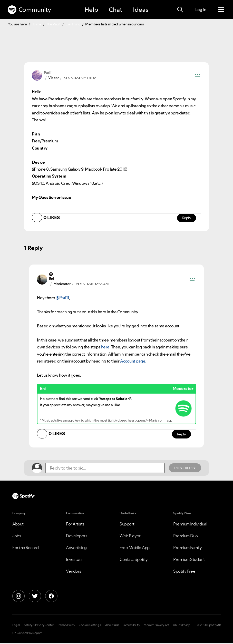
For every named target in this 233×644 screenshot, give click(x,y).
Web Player (130, 536)
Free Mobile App (135, 548)
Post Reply (185, 469)
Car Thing (73, 24)
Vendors (74, 572)
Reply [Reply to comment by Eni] (181, 435)
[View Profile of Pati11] (48, 73)
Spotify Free (184, 572)
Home (36, 24)
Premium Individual (190, 525)
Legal (16, 626)
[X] (35, 597)
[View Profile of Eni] (51, 279)
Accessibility (132, 626)
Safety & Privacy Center (39, 626)
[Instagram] (18, 597)
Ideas (141, 10)
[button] (198, 75)
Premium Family (187, 548)
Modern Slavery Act (156, 626)
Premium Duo (186, 536)
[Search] (180, 10)
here (105, 347)
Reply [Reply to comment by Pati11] (186, 218)
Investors (74, 560)
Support (127, 525)
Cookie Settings (90, 626)
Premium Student (189, 560)
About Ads (112, 626)
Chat (115, 10)
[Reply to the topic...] (105, 469)
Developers (77, 536)
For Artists (75, 525)
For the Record (25, 548)
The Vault (53, 24)
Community (29, 10)
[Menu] (221, 10)
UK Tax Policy (181, 626)
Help (91, 10)
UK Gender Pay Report (27, 634)
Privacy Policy (66, 626)
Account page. (133, 361)
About (18, 525)
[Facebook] (51, 597)
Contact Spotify (134, 560)
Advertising (76, 548)
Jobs (17, 536)
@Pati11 (62, 298)
